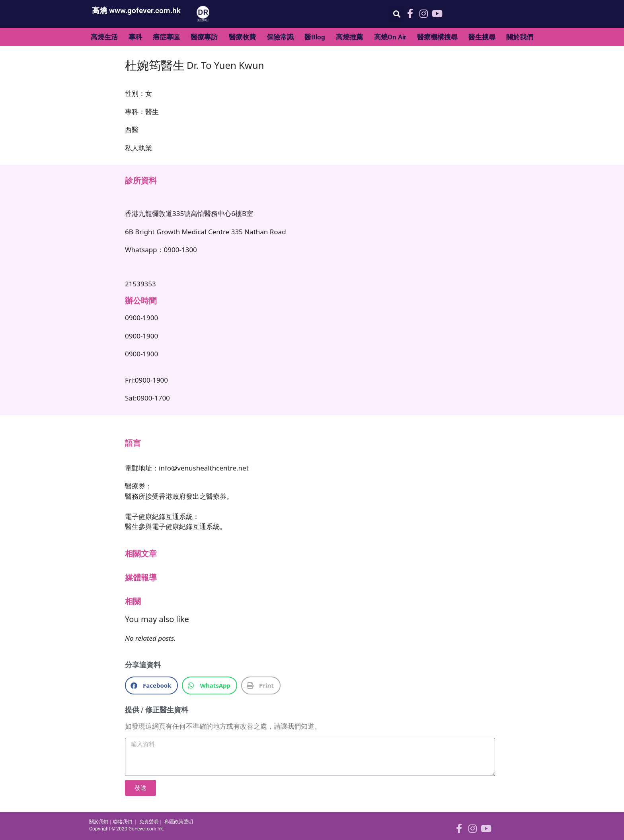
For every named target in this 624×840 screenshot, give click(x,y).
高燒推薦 (349, 37)
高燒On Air (390, 37)
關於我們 (520, 37)
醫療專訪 (204, 37)
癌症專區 (166, 37)
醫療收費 (242, 37)
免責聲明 (149, 822)
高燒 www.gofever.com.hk (136, 11)
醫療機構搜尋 (437, 37)
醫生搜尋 (482, 37)
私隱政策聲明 (179, 822)
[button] (397, 14)
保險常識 (280, 37)
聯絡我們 (123, 822)
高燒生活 (104, 37)
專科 (135, 37)
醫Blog (315, 37)
